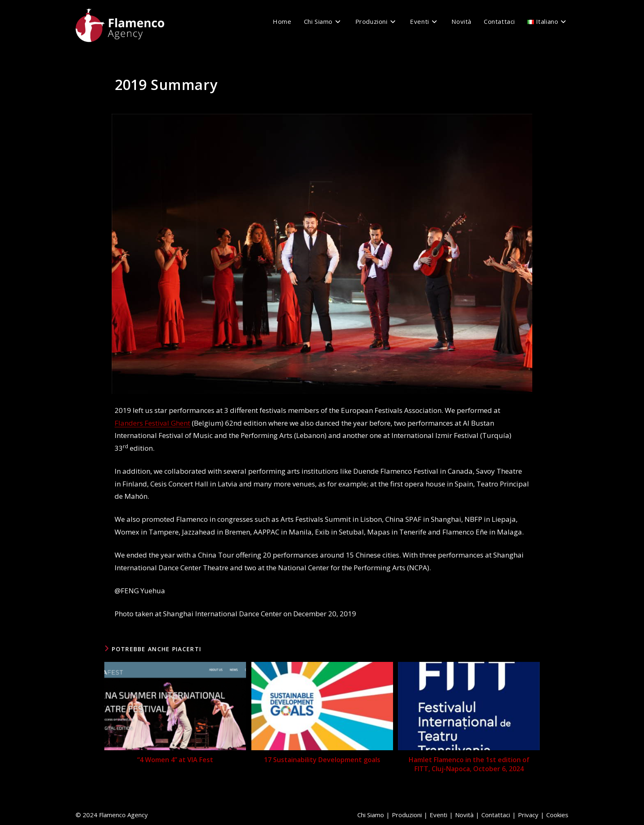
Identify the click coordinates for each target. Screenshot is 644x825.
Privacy (528, 815)
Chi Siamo (371, 815)
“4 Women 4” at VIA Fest (175, 760)
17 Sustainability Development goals (322, 760)
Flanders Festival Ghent (152, 423)
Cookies (557, 815)
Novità (464, 815)
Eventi (438, 815)
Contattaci (496, 815)
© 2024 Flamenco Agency (112, 815)
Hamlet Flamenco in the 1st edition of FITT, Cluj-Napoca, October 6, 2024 (469, 764)
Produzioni (407, 815)
